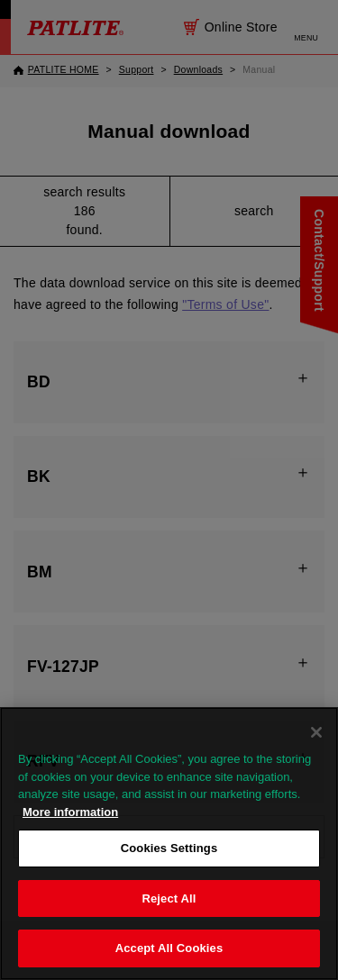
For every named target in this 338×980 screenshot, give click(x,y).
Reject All (169, 898)
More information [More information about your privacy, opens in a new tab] (70, 812)
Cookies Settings (169, 848)
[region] (169, 844)
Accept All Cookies (169, 948)
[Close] (316, 732)
